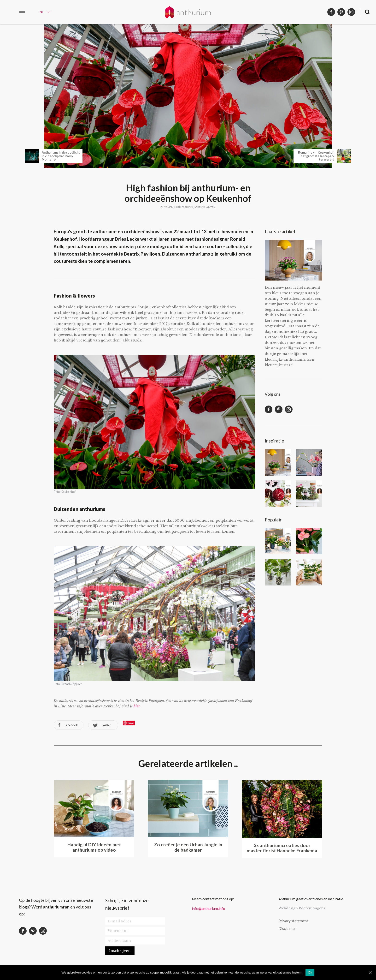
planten (209, 207)
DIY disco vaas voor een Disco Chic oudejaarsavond (278, 494)
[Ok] (370, 973)
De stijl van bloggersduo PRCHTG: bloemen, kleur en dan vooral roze (309, 462)
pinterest (341, 12)
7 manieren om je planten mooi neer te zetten (278, 541)
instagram (351, 12)
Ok (310, 972)
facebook (331, 12)
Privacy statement (293, 921)
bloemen (167, 207)
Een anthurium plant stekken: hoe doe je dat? (278, 572)
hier (137, 706)
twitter (103, 725)
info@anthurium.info (209, 908)
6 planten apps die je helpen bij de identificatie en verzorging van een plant (309, 572)
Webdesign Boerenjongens (302, 908)
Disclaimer (287, 928)
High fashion (184, 207)
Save (131, 723)
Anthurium (188, 12)
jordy (198, 207)
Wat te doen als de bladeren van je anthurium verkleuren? (309, 541)
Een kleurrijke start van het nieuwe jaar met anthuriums (278, 462)
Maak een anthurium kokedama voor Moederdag (309, 494)
